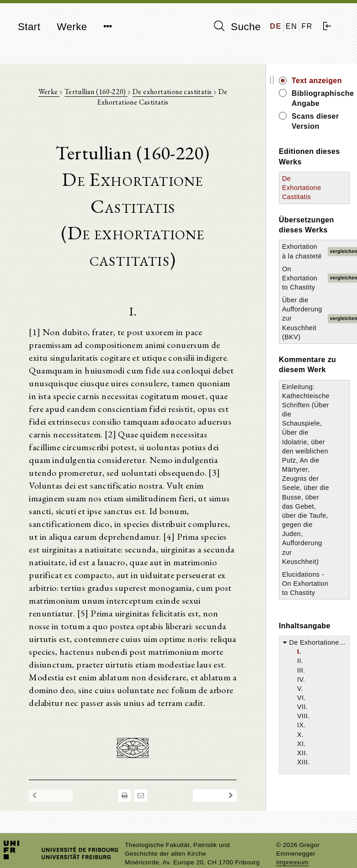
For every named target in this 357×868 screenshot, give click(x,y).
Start (29, 27)
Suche (237, 26)
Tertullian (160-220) (96, 92)
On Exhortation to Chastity (300, 278)
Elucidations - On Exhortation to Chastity (305, 584)
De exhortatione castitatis (173, 92)
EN (291, 26)
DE (276, 26)
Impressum (292, 862)
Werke (72, 27)
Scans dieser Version (315, 121)
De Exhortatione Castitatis (302, 188)
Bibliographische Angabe (321, 98)
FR (307, 26)
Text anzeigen (317, 81)
